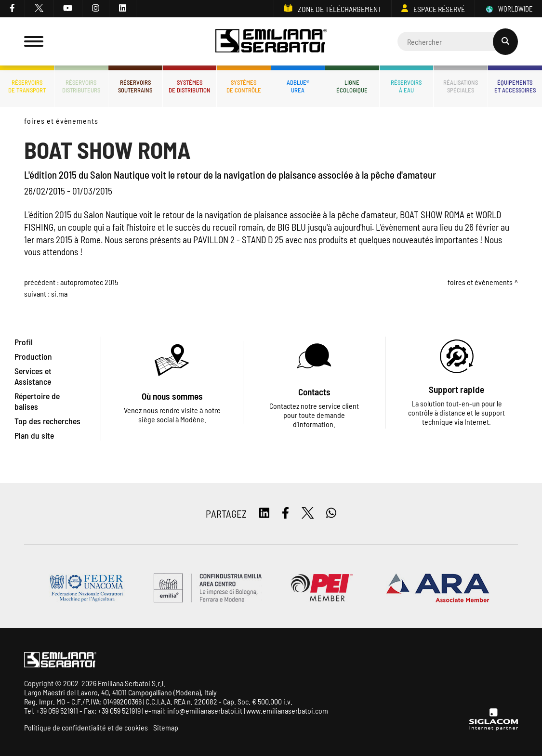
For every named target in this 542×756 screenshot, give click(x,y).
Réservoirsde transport (27, 86)
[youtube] (68, 9)
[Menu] (34, 41)
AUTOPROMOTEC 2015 (89, 282)
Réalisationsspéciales (461, 86)
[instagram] (96, 9)
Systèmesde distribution (190, 86)
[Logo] (271, 42)
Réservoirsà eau (406, 86)
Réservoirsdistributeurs (81, 86)
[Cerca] (458, 41)
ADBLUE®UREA (298, 86)
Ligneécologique (352, 86)
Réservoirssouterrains (135, 86)
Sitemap (166, 727)
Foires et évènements (61, 121)
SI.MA (59, 293)
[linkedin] (123, 9)
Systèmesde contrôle (244, 86)
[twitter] (39, 9)
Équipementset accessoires (515, 86)
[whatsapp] (331, 514)
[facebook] (13, 9)
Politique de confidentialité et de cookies (86, 727)
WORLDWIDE (509, 9)
